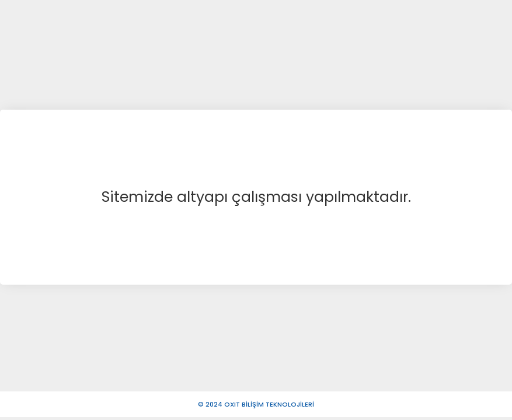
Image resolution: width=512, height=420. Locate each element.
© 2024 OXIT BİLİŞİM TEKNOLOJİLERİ (256, 404)
